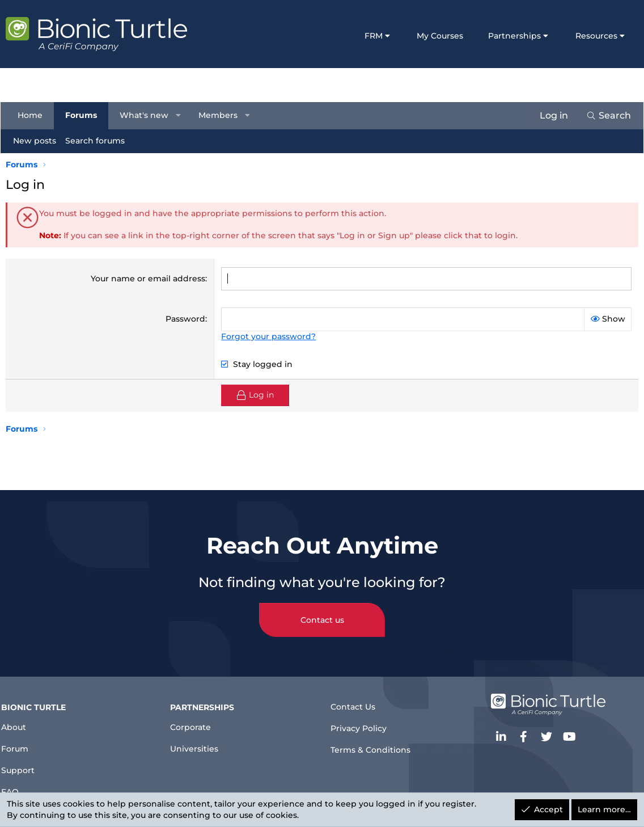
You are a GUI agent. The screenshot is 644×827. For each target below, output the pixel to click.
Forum (24, 742)
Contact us (322, 611)
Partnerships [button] (514, 36)
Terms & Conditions (375, 746)
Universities (201, 742)
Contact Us (356, 700)
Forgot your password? (268, 336)
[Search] (603, 116)
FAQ (18, 788)
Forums (86, 115)
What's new (149, 115)
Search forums (100, 141)
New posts (40, 141)
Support (27, 765)
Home (35, 115)
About (23, 720)
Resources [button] (596, 36)
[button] (184, 116)
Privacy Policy (362, 723)
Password (185, 319)
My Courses (440, 36)
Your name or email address (148, 279)
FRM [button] (374, 36)
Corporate (197, 720)
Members (223, 115)
